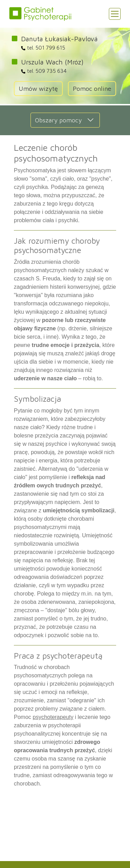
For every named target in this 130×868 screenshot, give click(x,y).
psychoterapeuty (53, 717)
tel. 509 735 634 (44, 71)
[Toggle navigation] (115, 14)
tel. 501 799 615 (43, 48)
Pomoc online (92, 89)
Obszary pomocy (58, 120)
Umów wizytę (38, 89)
